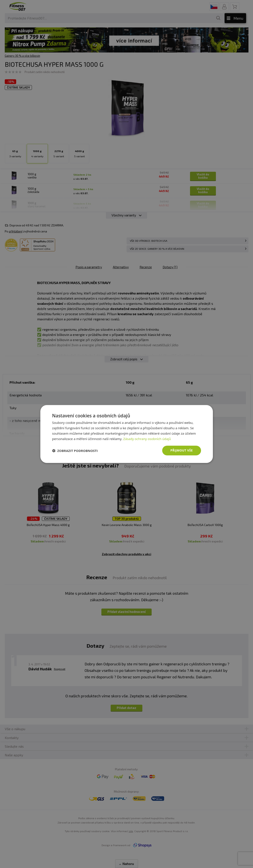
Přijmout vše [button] (181, 450)
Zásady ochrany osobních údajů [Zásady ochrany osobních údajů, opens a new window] (147, 439)
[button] (75, 451)
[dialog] (127, 434)
